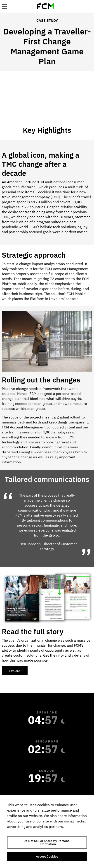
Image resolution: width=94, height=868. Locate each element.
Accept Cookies (47, 856)
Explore (15, 671)
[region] (47, 831)
